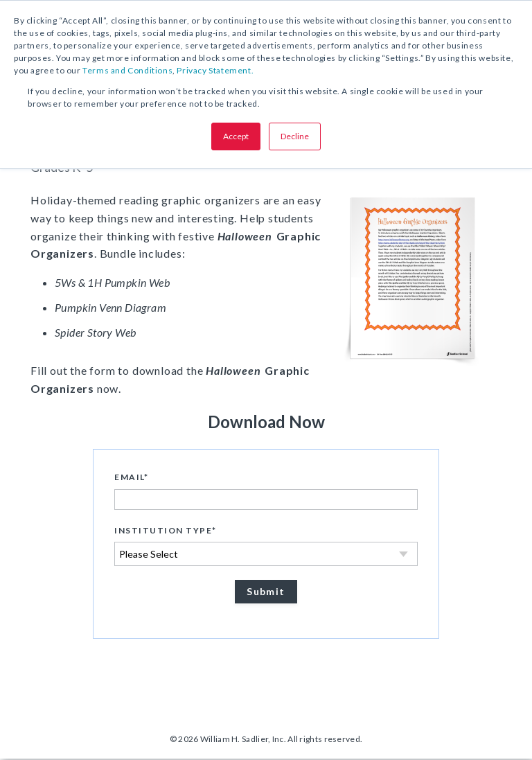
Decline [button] (295, 136)
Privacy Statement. (215, 70)
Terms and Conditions (127, 70)
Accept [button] (236, 136)
